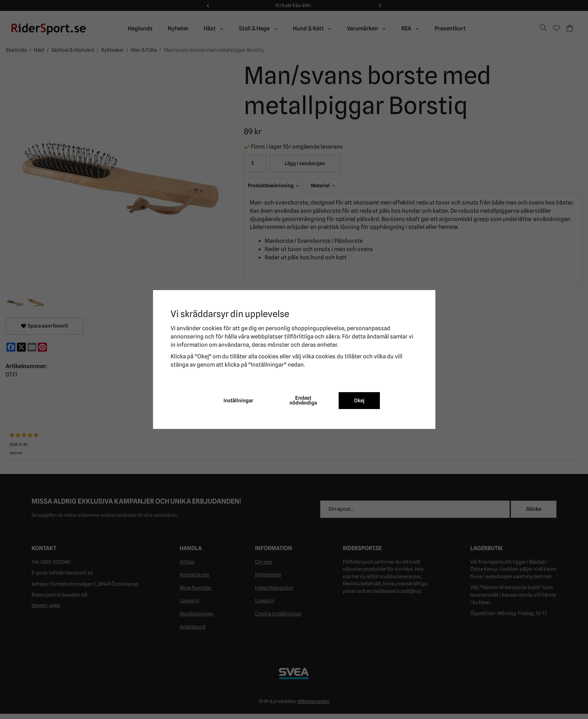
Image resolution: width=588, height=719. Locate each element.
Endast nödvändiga (303, 400)
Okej (359, 400)
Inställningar (238, 400)
